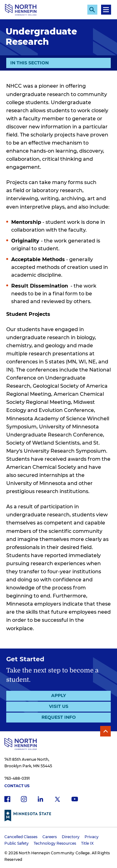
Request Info (59, 717)
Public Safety (17, 843)
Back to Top (105, 731)
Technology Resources (55, 843)
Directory (71, 837)
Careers (50, 837)
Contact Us (17, 786)
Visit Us (59, 706)
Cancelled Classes (21, 837)
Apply (58, 695)
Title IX (87, 843)
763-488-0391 (17, 778)
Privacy (92, 837)
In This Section (29, 62)
